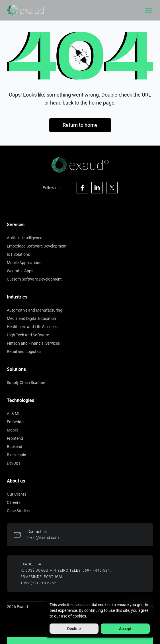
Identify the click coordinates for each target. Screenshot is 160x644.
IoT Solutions (18, 254)
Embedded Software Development (37, 246)
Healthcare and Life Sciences (32, 327)
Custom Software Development (34, 279)
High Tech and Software (28, 335)
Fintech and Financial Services (33, 343)
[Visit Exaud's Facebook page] (82, 188)
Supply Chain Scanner (26, 383)
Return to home (80, 125)
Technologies (20, 400)
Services (16, 225)
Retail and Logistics (24, 351)
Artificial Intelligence (24, 238)
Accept (125, 629)
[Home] (25, 10)
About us (16, 481)
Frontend (15, 438)
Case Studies (18, 511)
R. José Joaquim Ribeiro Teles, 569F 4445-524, (66, 571)
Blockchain (17, 455)
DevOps (14, 463)
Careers (14, 502)
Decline (74, 629)
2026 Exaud (17, 607)
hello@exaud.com (43, 537)
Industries (17, 297)
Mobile (13, 430)
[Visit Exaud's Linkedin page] (97, 188)
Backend (15, 447)
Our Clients (17, 494)
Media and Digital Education (31, 318)
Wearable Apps (20, 271)
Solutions (16, 369)
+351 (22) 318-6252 (38, 583)
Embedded (16, 422)
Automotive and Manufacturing (35, 310)
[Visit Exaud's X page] (112, 188)
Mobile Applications (24, 263)
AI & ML (14, 414)
